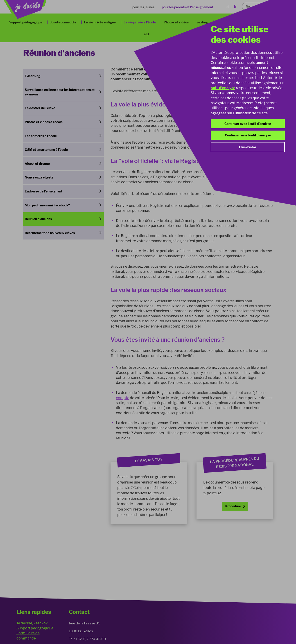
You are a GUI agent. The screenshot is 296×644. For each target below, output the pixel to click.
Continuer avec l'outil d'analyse (248, 124)
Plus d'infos (248, 147)
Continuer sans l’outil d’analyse (248, 135)
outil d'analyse (223, 88)
